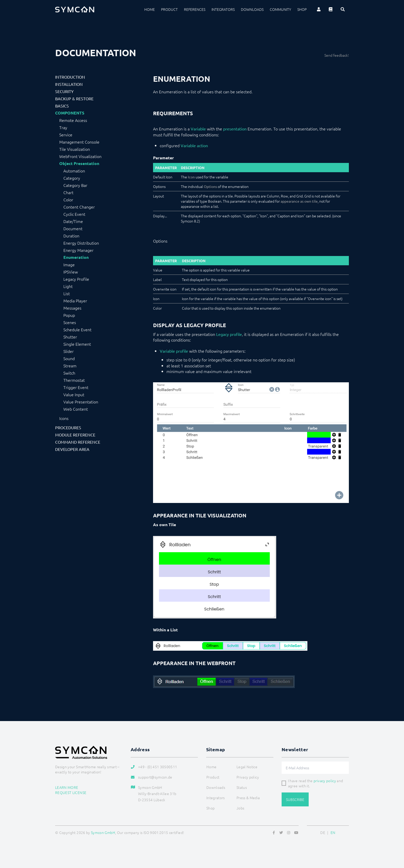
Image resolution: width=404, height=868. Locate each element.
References (195, 9)
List (67, 293)
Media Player (75, 301)
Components (70, 113)
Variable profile (174, 351)
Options (210, 186)
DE (323, 832)
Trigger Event (76, 387)
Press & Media (248, 798)
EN (333, 832)
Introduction (70, 77)
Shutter (70, 337)
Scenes (70, 322)
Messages (72, 308)
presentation (235, 129)
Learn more (67, 787)
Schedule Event (77, 329)
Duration (71, 236)
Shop (302, 9)
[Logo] (75, 9)
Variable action (194, 145)
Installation (69, 84)
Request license (71, 792)
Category (72, 178)
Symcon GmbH (103, 832)
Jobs (240, 808)
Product (169, 9)
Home (150, 9)
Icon (191, 177)
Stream (70, 366)
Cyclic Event (74, 214)
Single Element (77, 344)
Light (68, 286)
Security (64, 91)
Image (69, 264)
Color (68, 200)
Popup (69, 315)
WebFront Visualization (80, 156)
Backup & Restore (74, 98)
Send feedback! (337, 55)
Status (242, 787)
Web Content (76, 409)
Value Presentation (81, 402)
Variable (198, 129)
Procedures (68, 427)
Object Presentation (79, 163)
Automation (74, 171)
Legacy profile (229, 334)
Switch (69, 373)
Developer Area (72, 449)
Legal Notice (247, 767)
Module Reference (75, 435)
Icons (64, 418)
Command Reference (78, 442)
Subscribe (295, 799)
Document (73, 228)
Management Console (79, 142)
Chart (68, 192)
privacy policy (325, 781)
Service (66, 135)
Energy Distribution (81, 243)
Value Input (74, 394)
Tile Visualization (75, 149)
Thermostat (74, 380)
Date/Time (73, 221)
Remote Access (73, 120)
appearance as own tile (299, 201)
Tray (63, 127)
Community (280, 9)
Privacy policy (248, 777)
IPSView (71, 272)
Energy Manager (78, 250)
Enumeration (76, 257)
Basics (62, 106)
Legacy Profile (76, 279)
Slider (69, 351)
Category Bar (75, 185)
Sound (69, 358)
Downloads (252, 9)
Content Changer (79, 207)
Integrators (223, 9)
